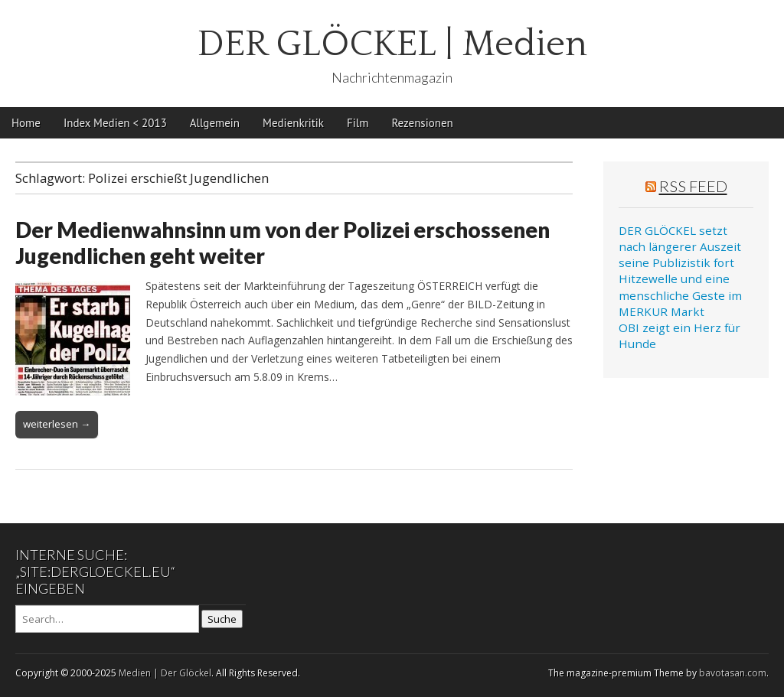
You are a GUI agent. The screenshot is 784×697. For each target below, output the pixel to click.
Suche (222, 619)
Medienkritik (293, 123)
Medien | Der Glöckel (165, 673)
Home (26, 123)
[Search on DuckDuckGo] (107, 619)
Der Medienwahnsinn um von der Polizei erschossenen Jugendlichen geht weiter (283, 243)
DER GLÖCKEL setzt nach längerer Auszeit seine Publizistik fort (680, 247)
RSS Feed (693, 186)
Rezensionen (422, 123)
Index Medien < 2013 (115, 123)
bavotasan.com (733, 673)
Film (358, 123)
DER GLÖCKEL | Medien (392, 44)
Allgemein (215, 123)
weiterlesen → (57, 424)
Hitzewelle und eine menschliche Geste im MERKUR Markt (680, 295)
